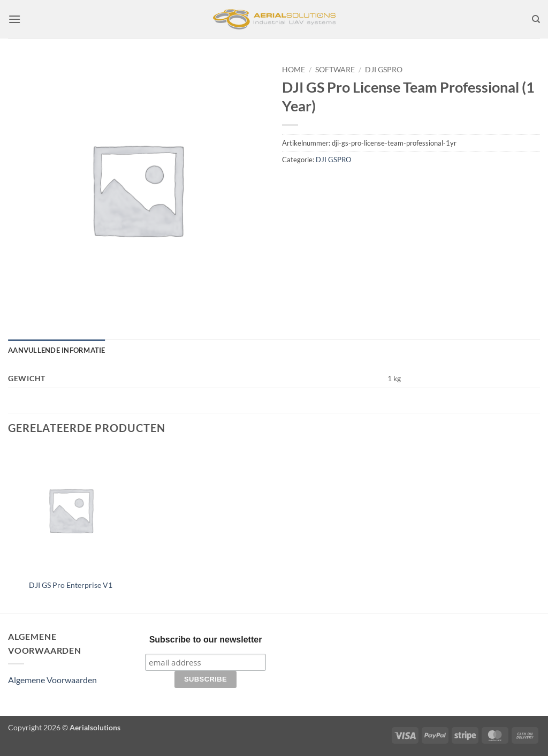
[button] (14, 19)
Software (335, 70)
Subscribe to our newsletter (206, 640)
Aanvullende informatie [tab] (57, 350)
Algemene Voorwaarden (52, 680)
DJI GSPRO (384, 70)
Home (294, 70)
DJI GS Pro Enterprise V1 (71, 585)
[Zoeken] (536, 19)
